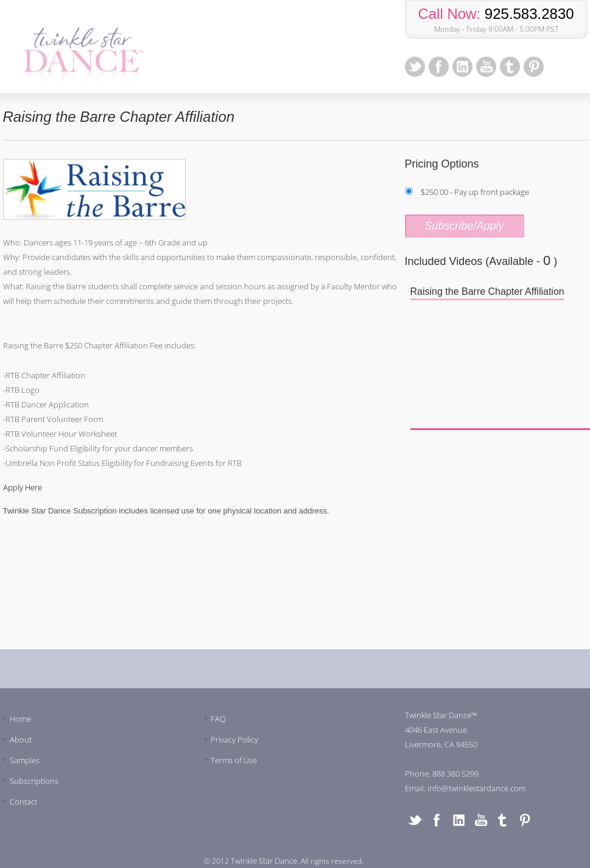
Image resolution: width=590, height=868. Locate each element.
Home (20, 719)
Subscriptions (34, 781)
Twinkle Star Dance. (265, 861)
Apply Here (23, 487)
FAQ (218, 719)
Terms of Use (234, 760)
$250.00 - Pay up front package (475, 192)
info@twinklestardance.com (476, 788)
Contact (23, 802)
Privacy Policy (234, 739)
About (21, 739)
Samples (25, 760)
